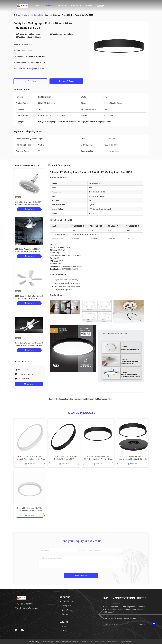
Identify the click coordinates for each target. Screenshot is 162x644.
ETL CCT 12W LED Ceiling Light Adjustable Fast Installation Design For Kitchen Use (30, 458)
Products (49, 6)
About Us (62, 6)
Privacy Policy (34, 642)
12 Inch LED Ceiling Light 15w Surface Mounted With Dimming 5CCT (64, 458)
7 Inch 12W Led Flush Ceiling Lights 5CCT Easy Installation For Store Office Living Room (98, 458)
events (89, 6)
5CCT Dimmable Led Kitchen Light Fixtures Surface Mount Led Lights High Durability (132, 458)
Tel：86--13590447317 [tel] (24, 604)
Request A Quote (66, 81)
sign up (141, 624)
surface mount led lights (84, 399)
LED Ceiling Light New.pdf (34, 69)
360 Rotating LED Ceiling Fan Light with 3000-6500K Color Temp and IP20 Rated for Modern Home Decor (29, 298)
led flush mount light (103, 399)
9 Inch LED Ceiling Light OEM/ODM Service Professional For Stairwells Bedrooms (30, 509)
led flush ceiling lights (65, 399)
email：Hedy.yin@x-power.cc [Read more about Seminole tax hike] (26, 608)
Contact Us (76, 6)
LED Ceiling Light (37, 15)
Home (37, 6)
